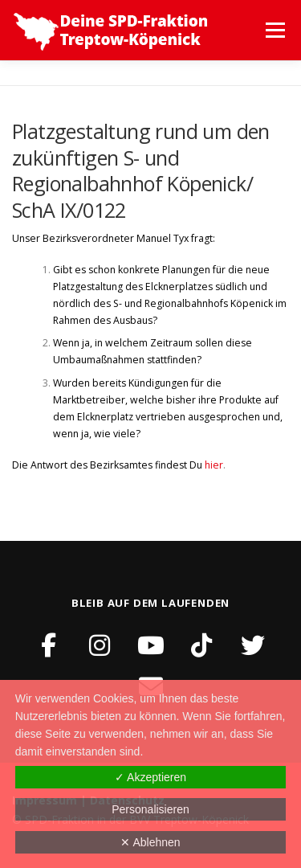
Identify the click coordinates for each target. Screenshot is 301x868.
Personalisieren (150, 809)
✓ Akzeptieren (150, 777)
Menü (274, 30)
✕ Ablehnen (150, 842)
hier (214, 465)
